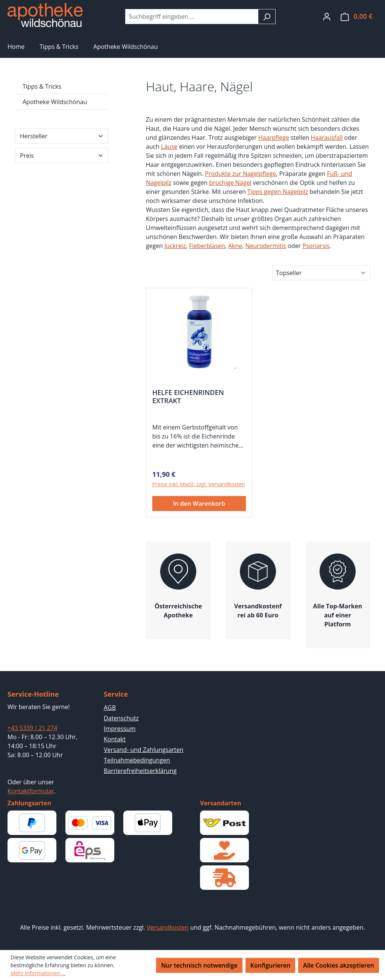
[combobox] (192, 17)
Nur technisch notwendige (199, 965)
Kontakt (115, 739)
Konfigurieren (270, 965)
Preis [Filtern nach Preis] (62, 156)
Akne (235, 246)
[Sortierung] (321, 273)
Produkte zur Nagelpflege (240, 174)
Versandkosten (167, 927)
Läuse (169, 147)
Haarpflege (274, 138)
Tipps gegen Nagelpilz (278, 192)
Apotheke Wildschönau (55, 102)
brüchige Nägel (230, 183)
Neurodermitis (266, 246)
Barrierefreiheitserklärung (140, 771)
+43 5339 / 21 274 (32, 728)
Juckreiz (175, 246)
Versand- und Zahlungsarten (144, 750)
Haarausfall (327, 138)
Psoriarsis (316, 246)
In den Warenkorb (199, 504)
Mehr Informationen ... (38, 973)
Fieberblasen (207, 246)
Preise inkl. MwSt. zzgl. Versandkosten (199, 484)
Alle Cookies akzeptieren (339, 965)
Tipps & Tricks (42, 86)
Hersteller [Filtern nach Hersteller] (62, 136)
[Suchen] (267, 17)
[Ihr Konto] (327, 16)
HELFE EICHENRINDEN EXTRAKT (188, 396)
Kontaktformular (31, 791)
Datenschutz (121, 718)
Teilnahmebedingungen (137, 760)
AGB (110, 708)
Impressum (120, 729)
